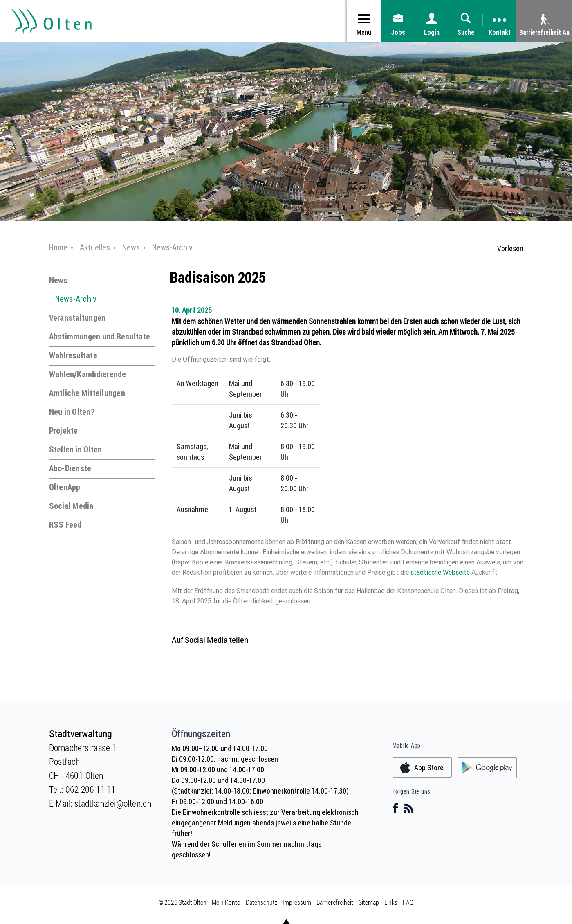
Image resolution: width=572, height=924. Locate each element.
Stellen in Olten (76, 449)
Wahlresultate (73, 355)
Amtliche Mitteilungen (87, 393)
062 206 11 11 (90, 789)
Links (391, 902)
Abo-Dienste (70, 468)
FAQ (408, 902)
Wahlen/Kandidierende (88, 374)
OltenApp (65, 487)
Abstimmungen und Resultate (100, 336)
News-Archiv (76, 299)
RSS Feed (65, 525)
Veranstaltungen (77, 318)
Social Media (71, 506)
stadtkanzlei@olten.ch (113, 803)
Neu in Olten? (72, 412)
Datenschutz (261, 902)
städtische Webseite (441, 572)
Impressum (297, 902)
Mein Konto (226, 902)
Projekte (64, 431)
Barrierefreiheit (335, 902)
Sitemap (369, 902)
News (58, 280)
